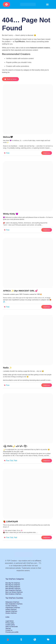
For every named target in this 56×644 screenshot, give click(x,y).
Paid (15, 461)
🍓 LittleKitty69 (10, 521)
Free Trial (9, 461)
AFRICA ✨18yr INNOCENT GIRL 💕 (20, 291)
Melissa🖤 (8, 137)
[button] (47, 4)
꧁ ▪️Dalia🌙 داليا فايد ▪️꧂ (15, 446)
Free (8, 153)
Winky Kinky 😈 (11, 214)
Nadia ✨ (7, 368)
